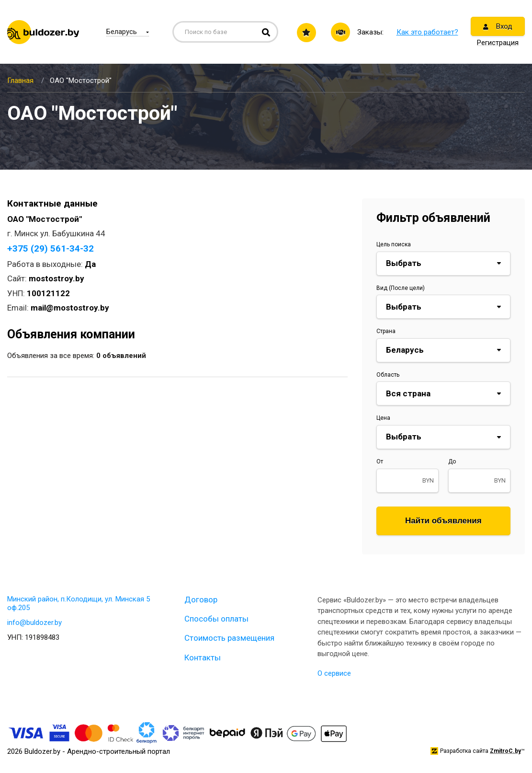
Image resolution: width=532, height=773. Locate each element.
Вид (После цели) (401, 288)
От (380, 461)
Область (388, 375)
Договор (201, 600)
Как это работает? (427, 32)
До (452, 461)
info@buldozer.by (34, 623)
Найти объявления (443, 521)
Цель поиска (394, 244)
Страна (386, 331)
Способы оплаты (216, 619)
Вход (498, 26)
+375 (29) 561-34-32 (51, 248)
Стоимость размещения (229, 638)
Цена (383, 418)
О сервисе (334, 673)
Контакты (203, 658)
